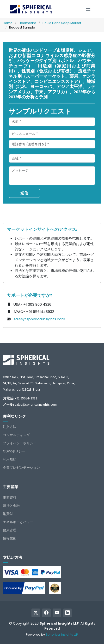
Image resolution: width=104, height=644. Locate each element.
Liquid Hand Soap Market (62, 23)
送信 (24, 193)
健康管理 (10, 530)
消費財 (8, 514)
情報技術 (10, 538)
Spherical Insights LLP (62, 635)
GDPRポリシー (14, 451)
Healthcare (28, 23)
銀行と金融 (11, 506)
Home (8, 23)
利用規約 (10, 459)
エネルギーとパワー (18, 522)
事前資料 (10, 498)
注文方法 (10, 427)
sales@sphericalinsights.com (39, 319)
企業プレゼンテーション (21, 468)
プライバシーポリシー (20, 443)
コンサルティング (16, 435)
